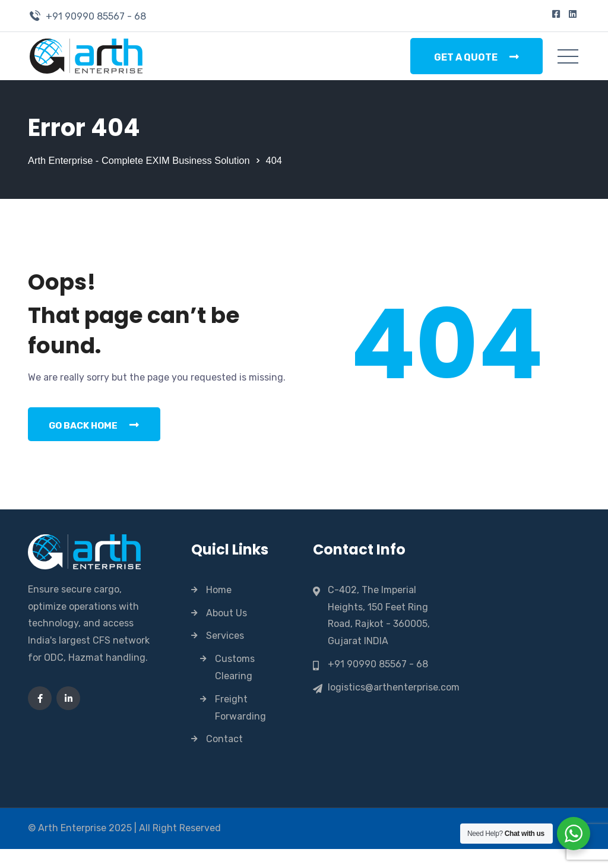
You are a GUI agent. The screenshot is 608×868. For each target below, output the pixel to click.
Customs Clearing (235, 687)
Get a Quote (476, 57)
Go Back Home (98, 443)
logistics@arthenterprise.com (394, 707)
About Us (227, 632)
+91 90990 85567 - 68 (96, 16)
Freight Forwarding (240, 727)
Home (219, 609)
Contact (224, 758)
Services (225, 655)
